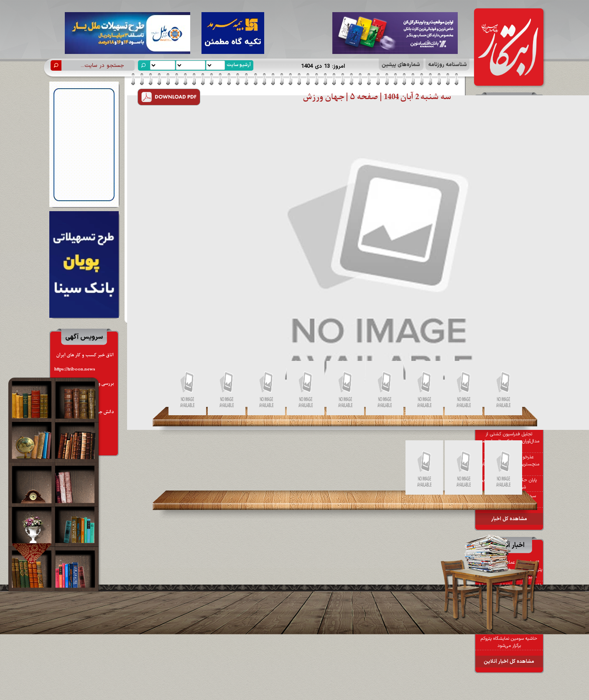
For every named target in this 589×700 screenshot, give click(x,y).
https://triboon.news (75, 369)
